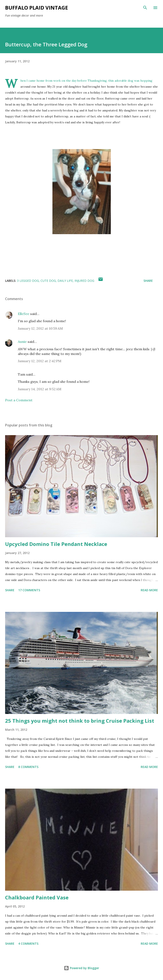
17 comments (29, 590)
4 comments (28, 944)
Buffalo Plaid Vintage (37, 8)
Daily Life (65, 281)
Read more (149, 590)
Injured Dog (84, 281)
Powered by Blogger (81, 968)
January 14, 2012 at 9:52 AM (40, 389)
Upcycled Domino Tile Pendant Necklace (56, 544)
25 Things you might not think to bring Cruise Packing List (80, 721)
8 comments (28, 767)
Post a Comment (19, 400)
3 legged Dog (28, 281)
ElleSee (24, 314)
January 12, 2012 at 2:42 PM (40, 361)
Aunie (22, 342)
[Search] (145, 8)
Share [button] (148, 281)
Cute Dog (48, 281)
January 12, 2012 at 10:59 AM (40, 328)
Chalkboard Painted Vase (37, 897)
